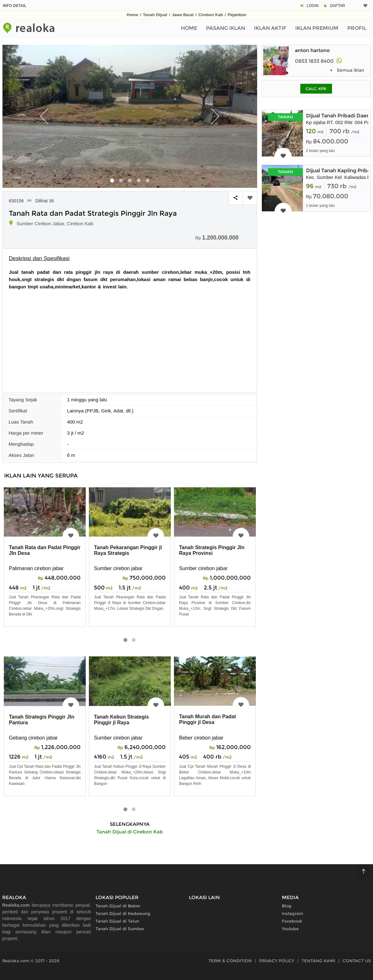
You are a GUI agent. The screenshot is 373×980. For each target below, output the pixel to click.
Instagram (293, 913)
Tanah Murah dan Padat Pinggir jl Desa (207, 719)
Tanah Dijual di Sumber (120, 929)
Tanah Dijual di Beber (118, 906)
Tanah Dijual (155, 15)
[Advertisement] (130, 338)
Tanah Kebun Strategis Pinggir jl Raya (121, 720)
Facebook (292, 921)
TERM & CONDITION (230, 961)
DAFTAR (338, 6)
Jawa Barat (183, 15)
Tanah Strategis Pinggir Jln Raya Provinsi (212, 550)
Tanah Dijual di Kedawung (123, 913)
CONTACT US (357, 961)
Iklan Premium (317, 28)
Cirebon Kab (211, 15)
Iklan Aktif (270, 28)
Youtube (290, 929)
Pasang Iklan (226, 28)
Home (132, 15)
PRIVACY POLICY (277, 961)
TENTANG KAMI (318, 961)
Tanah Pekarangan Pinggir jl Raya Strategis (128, 550)
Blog (287, 906)
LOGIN (313, 6)
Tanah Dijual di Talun (117, 921)
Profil (357, 28)
